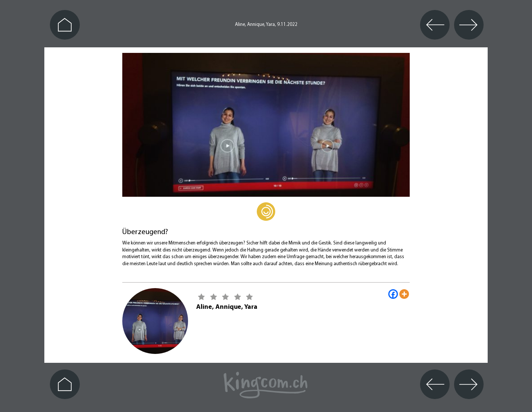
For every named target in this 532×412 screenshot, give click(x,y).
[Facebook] (393, 294)
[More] (404, 294)
